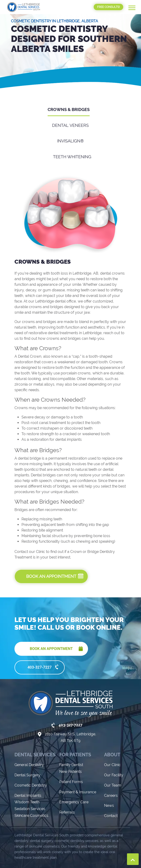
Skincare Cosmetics (31, 784)
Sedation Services (30, 778)
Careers (111, 764)
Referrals (67, 781)
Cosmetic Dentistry (31, 754)
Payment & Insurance (78, 761)
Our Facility (114, 744)
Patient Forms (71, 751)
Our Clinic (112, 734)
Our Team (113, 754)
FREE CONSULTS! (108, 7)
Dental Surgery (27, 744)
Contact (111, 785)
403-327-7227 (44, 636)
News (109, 775)
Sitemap (115, 862)
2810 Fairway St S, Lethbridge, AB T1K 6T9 (70, 706)
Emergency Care (74, 771)
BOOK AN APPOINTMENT (55, 618)
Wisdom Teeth (27, 771)
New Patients (70, 740)
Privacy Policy (93, 862)
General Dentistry (29, 734)
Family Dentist (71, 734)
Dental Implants (28, 764)
